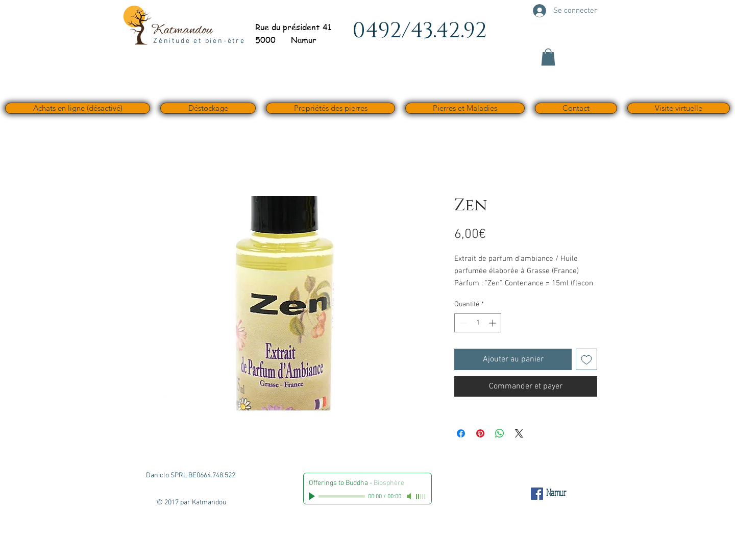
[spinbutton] (478, 323)
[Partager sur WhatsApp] (500, 433)
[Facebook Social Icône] (537, 494)
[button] (548, 57)
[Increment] (493, 323)
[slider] (421, 497)
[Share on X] (519, 433)
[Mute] (410, 496)
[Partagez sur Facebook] (461, 433)
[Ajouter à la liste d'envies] (586, 359)
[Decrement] (462, 323)
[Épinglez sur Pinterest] (480, 433)
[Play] (313, 496)
